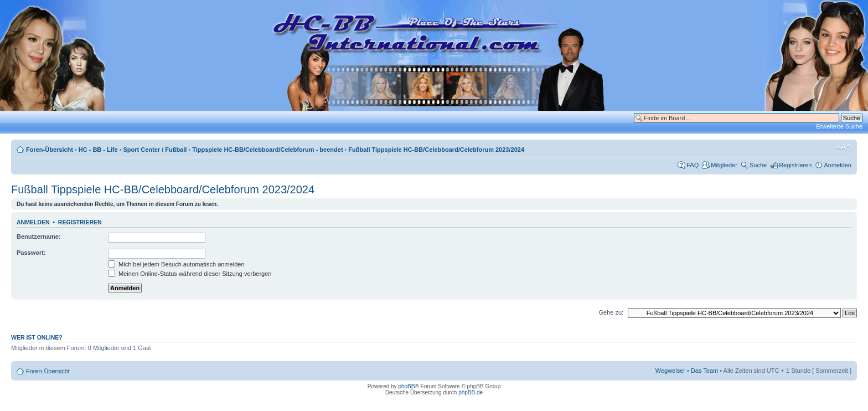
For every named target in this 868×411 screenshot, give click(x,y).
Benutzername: (38, 237)
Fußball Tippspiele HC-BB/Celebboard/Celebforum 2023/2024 (436, 150)
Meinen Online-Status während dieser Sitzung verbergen (190, 274)
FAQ (693, 165)
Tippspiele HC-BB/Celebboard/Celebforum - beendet (267, 150)
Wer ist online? (37, 337)
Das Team (704, 371)
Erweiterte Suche (839, 126)
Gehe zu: (611, 312)
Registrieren (795, 165)
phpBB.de (471, 392)
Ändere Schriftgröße (843, 147)
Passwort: (31, 253)
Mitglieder (724, 165)
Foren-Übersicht (50, 150)
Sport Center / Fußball (155, 150)
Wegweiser (670, 371)
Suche (758, 165)
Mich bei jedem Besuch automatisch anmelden (176, 264)
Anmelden (838, 165)
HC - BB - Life (98, 150)
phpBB (406, 386)
